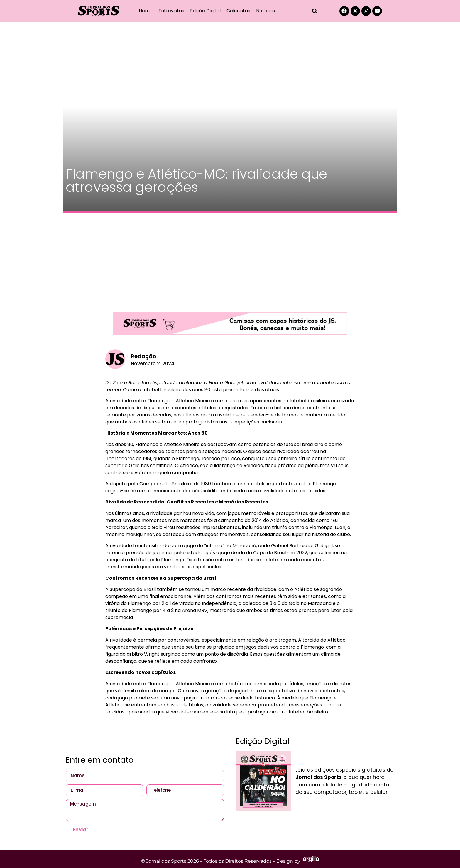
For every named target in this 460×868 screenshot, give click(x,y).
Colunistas (238, 11)
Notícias (265, 11)
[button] (315, 11)
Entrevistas (171, 11)
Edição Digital (205, 11)
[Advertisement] (230, 260)
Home (146, 11)
